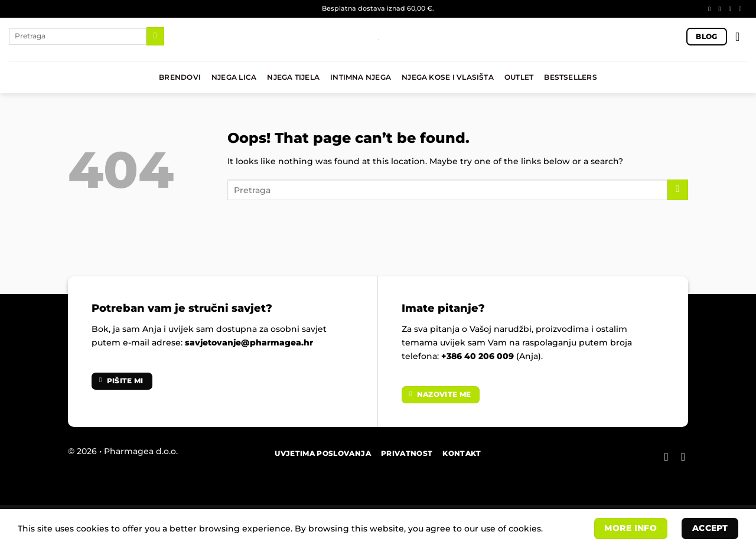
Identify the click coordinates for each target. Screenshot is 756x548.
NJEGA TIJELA (293, 77)
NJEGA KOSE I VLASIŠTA (448, 77)
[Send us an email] (742, 9)
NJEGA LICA (234, 77)
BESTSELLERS (571, 77)
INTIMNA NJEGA (361, 77)
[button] (741, 37)
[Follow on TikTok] (732, 9)
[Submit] (155, 36)
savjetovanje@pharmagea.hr (249, 342)
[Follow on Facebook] (711, 9)
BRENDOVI (180, 77)
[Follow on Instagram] (721, 9)
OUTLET (519, 77)
